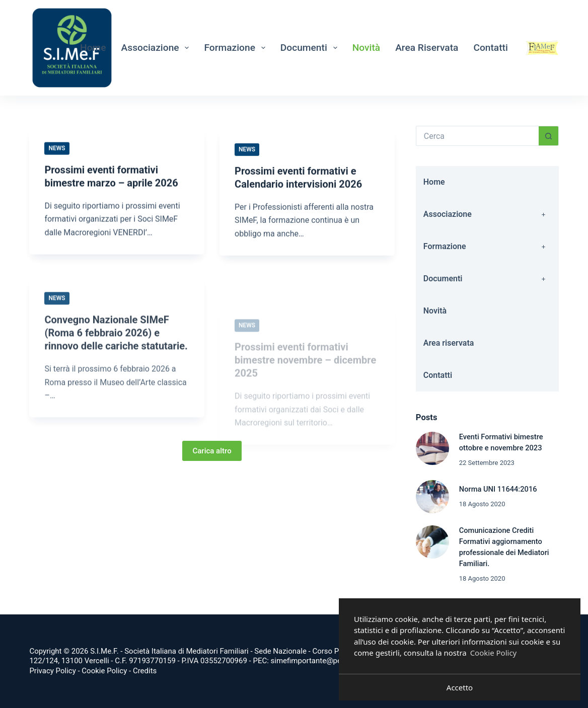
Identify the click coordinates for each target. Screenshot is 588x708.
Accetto (460, 687)
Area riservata (427, 48)
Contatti (491, 48)
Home (93, 48)
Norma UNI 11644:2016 (498, 489)
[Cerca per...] (477, 136)
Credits (145, 671)
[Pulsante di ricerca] (549, 136)
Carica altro (212, 451)
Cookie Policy (104, 671)
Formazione (236, 48)
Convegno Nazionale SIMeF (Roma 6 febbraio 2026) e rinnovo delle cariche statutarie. (116, 345)
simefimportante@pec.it (311, 661)
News (57, 148)
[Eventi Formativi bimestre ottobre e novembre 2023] (432, 448)
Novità (366, 48)
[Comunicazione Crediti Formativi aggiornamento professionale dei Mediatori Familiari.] (432, 542)
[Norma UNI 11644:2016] (432, 497)
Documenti (311, 48)
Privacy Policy (52, 671)
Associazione (157, 48)
